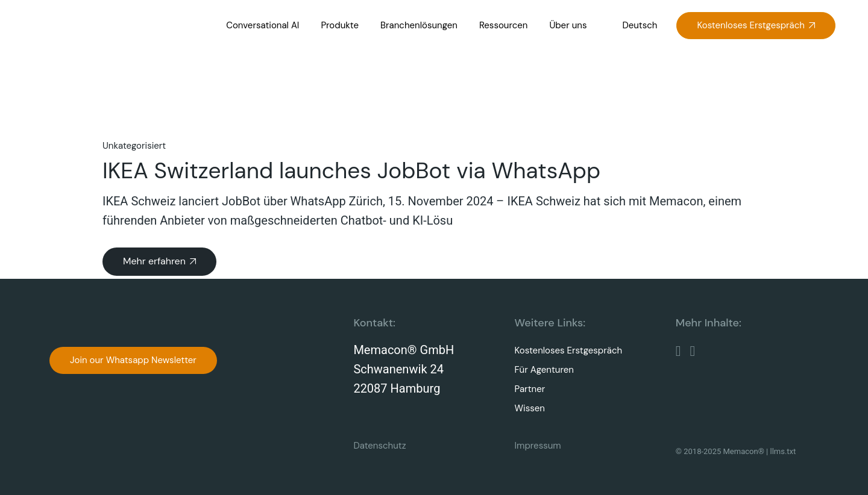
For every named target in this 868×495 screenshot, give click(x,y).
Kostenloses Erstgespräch (569, 350)
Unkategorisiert (134, 146)
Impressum (538, 446)
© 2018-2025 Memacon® (720, 451)
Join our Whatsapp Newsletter (133, 360)
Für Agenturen (544, 370)
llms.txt (783, 451)
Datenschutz (379, 446)
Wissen (530, 408)
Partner (530, 389)
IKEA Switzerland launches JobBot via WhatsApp (351, 170)
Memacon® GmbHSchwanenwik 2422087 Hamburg (404, 369)
